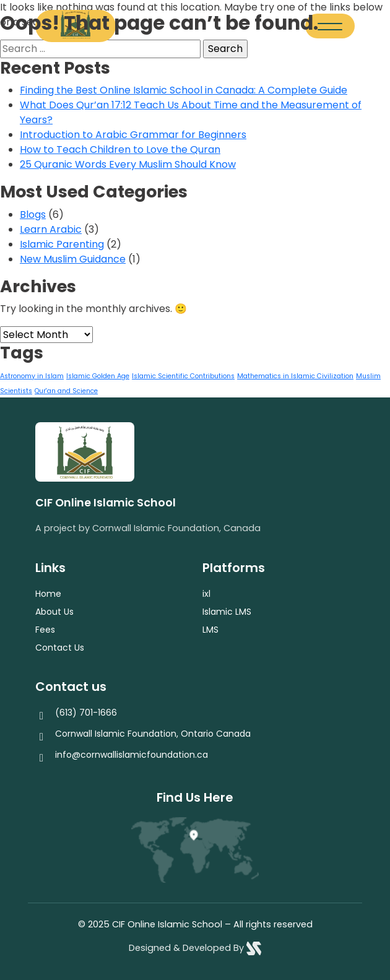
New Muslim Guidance (73, 259)
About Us (54, 612)
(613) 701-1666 (86, 713)
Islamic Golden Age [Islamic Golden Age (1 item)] (98, 376)
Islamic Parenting (62, 244)
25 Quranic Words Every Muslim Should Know (128, 164)
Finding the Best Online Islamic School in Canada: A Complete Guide (184, 90)
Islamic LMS (227, 612)
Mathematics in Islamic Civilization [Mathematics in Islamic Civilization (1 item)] (295, 376)
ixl (206, 594)
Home (48, 594)
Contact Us (60, 648)
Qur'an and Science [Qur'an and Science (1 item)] (66, 391)
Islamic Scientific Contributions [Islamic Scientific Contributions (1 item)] (183, 376)
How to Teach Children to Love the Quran (120, 150)
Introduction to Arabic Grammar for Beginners (133, 135)
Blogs (33, 215)
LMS (210, 630)
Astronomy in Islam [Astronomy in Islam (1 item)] (32, 376)
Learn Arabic (51, 229)
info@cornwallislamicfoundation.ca (132, 755)
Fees (45, 630)
